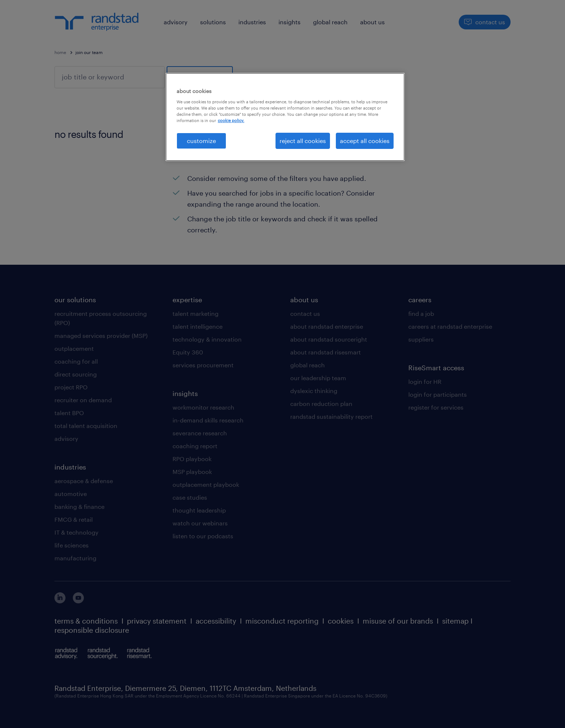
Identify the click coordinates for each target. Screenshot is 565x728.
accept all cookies (365, 141)
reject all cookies (303, 141)
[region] (285, 117)
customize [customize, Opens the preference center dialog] (201, 141)
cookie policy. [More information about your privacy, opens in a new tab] (231, 120)
